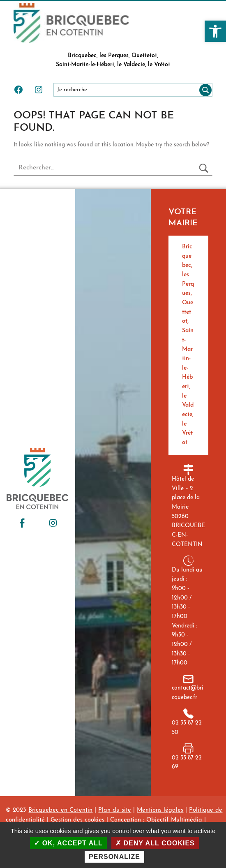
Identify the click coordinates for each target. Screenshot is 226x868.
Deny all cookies (155, 843)
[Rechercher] (204, 90)
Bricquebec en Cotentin (60, 810)
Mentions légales (160, 810)
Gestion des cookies (77, 820)
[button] (215, 31)
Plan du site (115, 810)
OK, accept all (68, 843)
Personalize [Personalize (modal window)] (114, 857)
